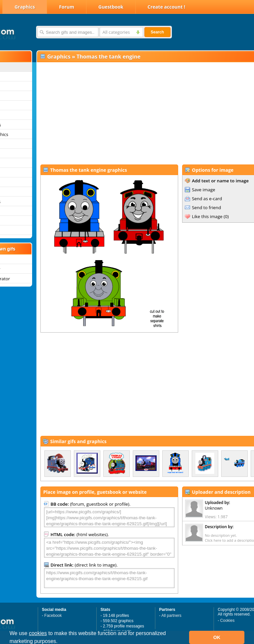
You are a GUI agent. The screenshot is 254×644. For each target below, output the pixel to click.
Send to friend (207, 207)
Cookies (227, 621)
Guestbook (111, 7)
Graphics (25, 7)
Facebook (53, 616)
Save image (204, 190)
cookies (38, 633)
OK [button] (217, 637)
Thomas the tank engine (108, 57)
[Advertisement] (130, 113)
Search (157, 32)
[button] (60, 642)
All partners (171, 616)
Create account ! (167, 7)
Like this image (207, 216)
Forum (67, 7)
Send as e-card (207, 199)
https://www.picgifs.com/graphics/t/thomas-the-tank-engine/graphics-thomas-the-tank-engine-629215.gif (109, 578)
